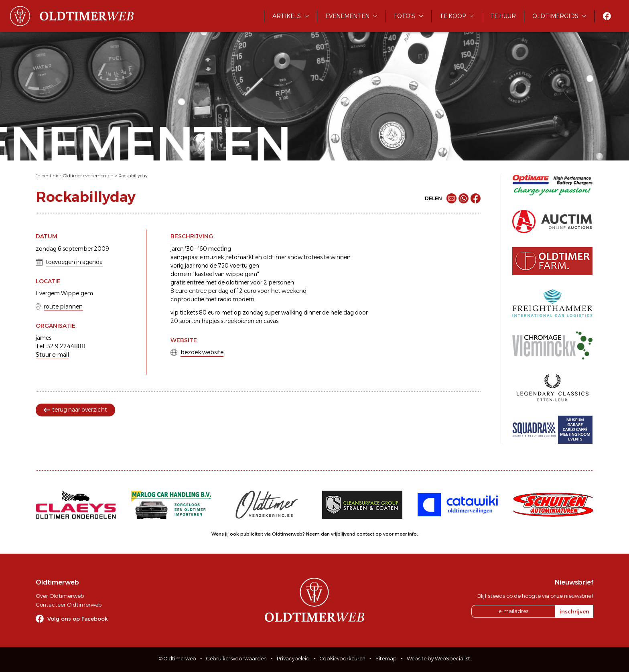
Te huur (503, 16)
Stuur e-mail (52, 355)
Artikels (287, 16)
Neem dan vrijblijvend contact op (344, 534)
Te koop (453, 16)
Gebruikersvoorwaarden (236, 659)
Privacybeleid (293, 659)
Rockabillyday (133, 176)
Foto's (405, 16)
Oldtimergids (555, 16)
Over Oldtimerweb (60, 596)
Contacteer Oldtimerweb (69, 605)
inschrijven (574, 611)
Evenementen (347, 16)
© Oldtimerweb (178, 659)
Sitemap (386, 659)
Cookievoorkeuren (343, 659)
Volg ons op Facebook (78, 619)
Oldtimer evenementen (88, 176)
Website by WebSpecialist (438, 659)
